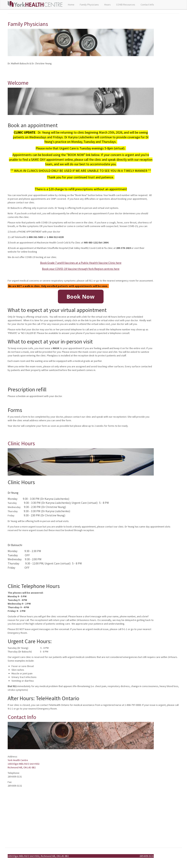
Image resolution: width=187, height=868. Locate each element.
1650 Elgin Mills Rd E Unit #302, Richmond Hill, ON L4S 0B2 (38, 856)
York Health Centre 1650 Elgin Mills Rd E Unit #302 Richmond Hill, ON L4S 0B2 (24, 764)
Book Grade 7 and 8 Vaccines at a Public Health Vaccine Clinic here (81, 263)
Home (71, 5)
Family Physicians (89, 5)
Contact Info (147, 5)
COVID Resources (126, 5)
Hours (107, 5)
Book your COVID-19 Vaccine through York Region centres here (81, 269)
